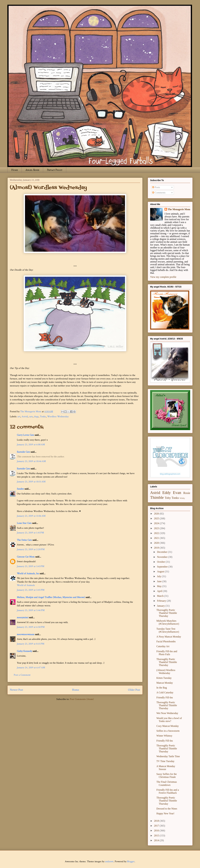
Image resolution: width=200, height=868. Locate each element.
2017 (157, 826)
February (162, 601)
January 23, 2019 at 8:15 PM (31, 644)
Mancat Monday (165, 683)
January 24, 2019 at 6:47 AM (31, 668)
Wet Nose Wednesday (167, 713)
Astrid (25, 417)
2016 (157, 831)
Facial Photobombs (166, 641)
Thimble (157, 497)
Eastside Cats (23, 452)
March (161, 596)
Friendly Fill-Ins (165, 697)
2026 (157, 514)
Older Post (134, 690)
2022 (157, 533)
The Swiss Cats (24, 540)
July (159, 576)
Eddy (167, 493)
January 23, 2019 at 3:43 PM (31, 566)
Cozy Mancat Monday (168, 726)
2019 (157, 548)
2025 (157, 518)
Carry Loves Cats (25, 435)
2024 (157, 523)
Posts (156, 187)
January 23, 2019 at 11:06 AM (31, 516)
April (160, 591)
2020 (157, 543)
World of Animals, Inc (28, 574)
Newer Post (16, 690)
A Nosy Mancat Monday (169, 637)
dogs (36, 417)
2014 (157, 840)
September (163, 567)
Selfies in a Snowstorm (168, 731)
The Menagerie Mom (179, 209)
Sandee (20, 489)
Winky (182, 498)
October (161, 562)
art (19, 417)
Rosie (187, 493)
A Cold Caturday (165, 692)
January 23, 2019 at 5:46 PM (31, 610)
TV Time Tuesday (165, 761)
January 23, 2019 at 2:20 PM (31, 549)
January (161, 606)
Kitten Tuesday (164, 678)
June (160, 581)
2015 (157, 836)
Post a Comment (22, 675)
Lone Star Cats (24, 523)
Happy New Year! (165, 813)
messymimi (23, 618)
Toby (168, 498)
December (162, 552)
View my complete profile (163, 277)
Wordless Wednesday (58, 417)
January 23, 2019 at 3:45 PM (31, 590)
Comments (159, 193)
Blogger (131, 862)
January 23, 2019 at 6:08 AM (31, 445)
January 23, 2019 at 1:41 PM (30, 533)
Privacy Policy (55, 170)
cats (31, 417)
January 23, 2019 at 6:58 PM (31, 627)
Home (15, 170)
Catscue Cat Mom (26, 557)
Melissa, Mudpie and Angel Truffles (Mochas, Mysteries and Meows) (51, 597)
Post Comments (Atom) (82, 699)
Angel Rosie (32, 170)
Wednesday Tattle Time (168, 756)
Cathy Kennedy (24, 651)
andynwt (109, 862)
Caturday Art (163, 646)
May (160, 586)
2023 (157, 528)
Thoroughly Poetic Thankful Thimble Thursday (167, 613)
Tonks (43, 417)
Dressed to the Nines (167, 809)
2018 (157, 821)
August (161, 571)
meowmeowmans (26, 634)
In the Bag (162, 688)
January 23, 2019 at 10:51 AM (31, 482)
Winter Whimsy (164, 736)
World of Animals (26, 585)
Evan (177, 493)
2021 (157, 538)
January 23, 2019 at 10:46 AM (31, 461)
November (163, 557)
